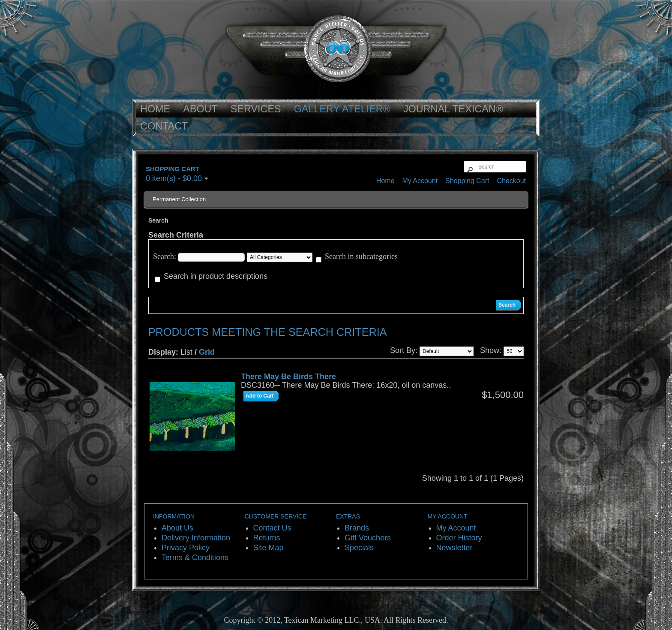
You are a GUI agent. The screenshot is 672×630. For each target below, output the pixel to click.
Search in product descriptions (216, 276)
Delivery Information (196, 538)
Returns (267, 538)
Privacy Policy (186, 548)
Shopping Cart (467, 181)
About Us (177, 528)
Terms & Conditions (195, 558)
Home (385, 181)
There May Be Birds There (288, 377)
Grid (207, 352)
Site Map (268, 548)
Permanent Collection (179, 199)
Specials (359, 548)
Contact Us (272, 528)
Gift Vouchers (368, 538)
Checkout (511, 181)
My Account (420, 181)
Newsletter (454, 548)
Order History (459, 538)
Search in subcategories (361, 256)
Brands (357, 528)
